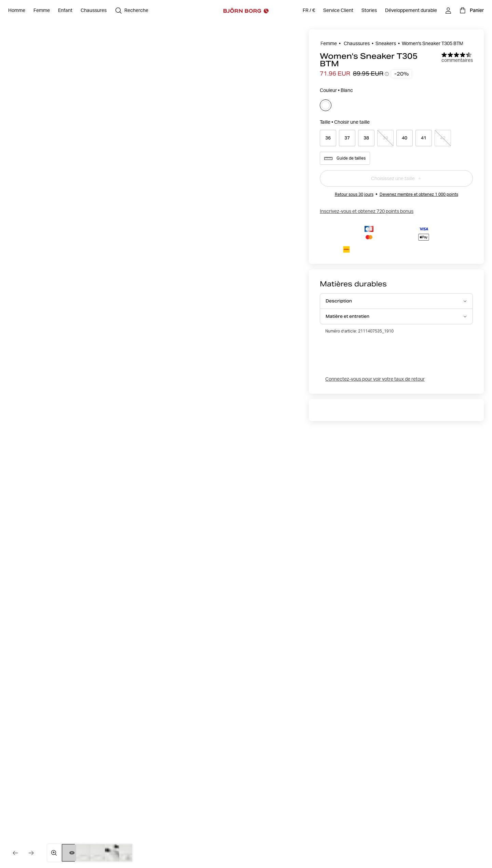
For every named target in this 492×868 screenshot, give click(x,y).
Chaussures (356, 43)
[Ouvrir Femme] (42, 11)
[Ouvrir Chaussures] (94, 11)
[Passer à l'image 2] (86, 853)
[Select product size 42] (443, 138)
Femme (329, 43)
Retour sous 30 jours (354, 194)
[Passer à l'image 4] (115, 853)
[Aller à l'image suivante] (31, 853)
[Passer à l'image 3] (100, 853)
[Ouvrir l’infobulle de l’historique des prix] (387, 74)
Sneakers (386, 43)
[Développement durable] (411, 11)
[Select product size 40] (405, 138)
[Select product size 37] (347, 138)
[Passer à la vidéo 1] (72, 853)
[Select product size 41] (424, 138)
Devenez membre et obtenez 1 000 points (419, 194)
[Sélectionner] (326, 105)
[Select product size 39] (385, 138)
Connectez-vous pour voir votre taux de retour (375, 379)
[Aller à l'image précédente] (15, 853)
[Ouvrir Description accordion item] (396, 301)
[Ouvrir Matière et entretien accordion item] (396, 316)
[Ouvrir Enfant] (65, 11)
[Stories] (369, 11)
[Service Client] (338, 11)
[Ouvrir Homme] (17, 11)
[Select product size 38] (366, 138)
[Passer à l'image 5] (129, 853)
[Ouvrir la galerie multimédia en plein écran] (54, 853)
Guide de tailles (345, 158)
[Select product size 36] (328, 138)
